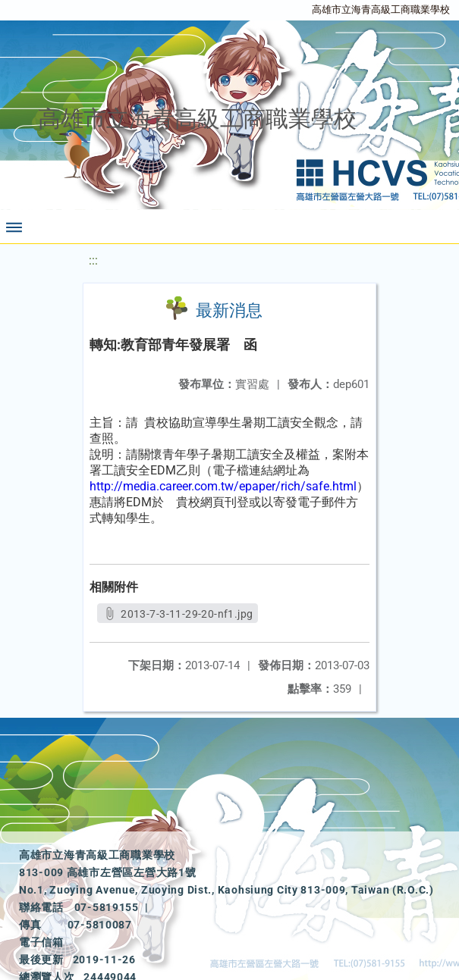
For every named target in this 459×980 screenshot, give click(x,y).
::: (93, 260)
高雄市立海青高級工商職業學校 (381, 9)
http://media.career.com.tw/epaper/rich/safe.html (223, 486)
